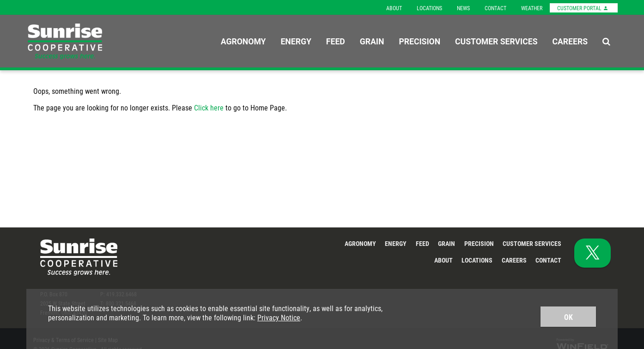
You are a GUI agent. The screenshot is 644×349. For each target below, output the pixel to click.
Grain (372, 41)
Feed (336, 41)
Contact (495, 8)
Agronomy (243, 41)
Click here (209, 107)
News (463, 8)
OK (568, 317)
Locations (429, 8)
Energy (296, 41)
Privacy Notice (279, 317)
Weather (532, 8)
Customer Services (496, 41)
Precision (419, 41)
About (394, 8)
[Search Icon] (606, 41)
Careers (570, 41)
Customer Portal (583, 8)
